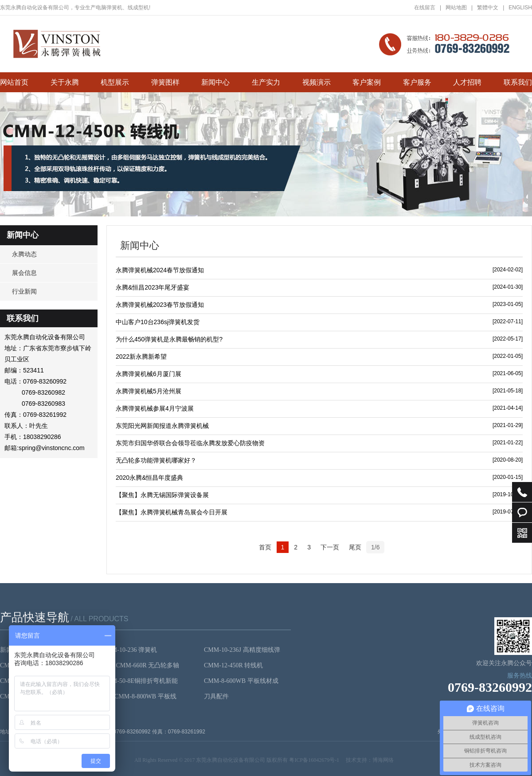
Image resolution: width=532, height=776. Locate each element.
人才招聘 (467, 82)
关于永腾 (65, 82)
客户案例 (367, 82)
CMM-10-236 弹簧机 (129, 650)
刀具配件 (216, 696)
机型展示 (115, 82)
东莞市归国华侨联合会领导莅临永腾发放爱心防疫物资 (190, 443)
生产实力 (266, 82)
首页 (265, 547)
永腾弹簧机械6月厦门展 (149, 374)
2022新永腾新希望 (141, 357)
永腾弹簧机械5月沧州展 (149, 391)
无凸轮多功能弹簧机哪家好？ (156, 460)
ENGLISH (520, 8)
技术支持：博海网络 (370, 760)
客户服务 (417, 82)
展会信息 (24, 273)
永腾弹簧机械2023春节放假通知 (160, 305)
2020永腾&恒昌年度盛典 (149, 478)
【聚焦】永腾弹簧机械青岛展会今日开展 (172, 512)
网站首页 (14, 82)
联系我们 (518, 82)
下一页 (330, 547)
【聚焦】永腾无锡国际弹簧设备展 (162, 495)
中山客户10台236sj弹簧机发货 (158, 322)
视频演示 (317, 82)
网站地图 (459, 8)
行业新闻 (24, 291)
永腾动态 (24, 254)
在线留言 (428, 8)
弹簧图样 (165, 82)
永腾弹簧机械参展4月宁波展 (155, 408)
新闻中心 (215, 82)
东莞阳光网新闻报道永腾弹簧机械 (162, 426)
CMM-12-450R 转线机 (233, 665)
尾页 (355, 547)
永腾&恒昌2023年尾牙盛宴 (153, 287)
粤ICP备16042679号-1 (314, 760)
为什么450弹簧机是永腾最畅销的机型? (169, 339)
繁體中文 (491, 8)
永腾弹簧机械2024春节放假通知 (160, 270)
